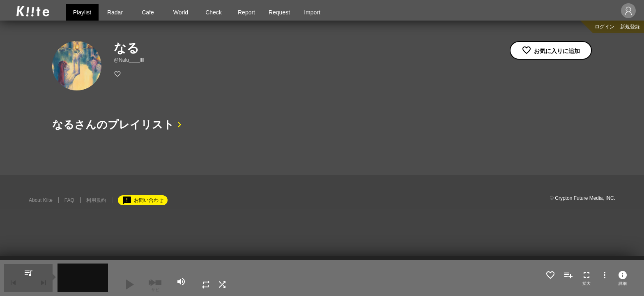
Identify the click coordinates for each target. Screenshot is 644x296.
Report (246, 12)
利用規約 (96, 200)
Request (279, 12)
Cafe (148, 12)
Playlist (82, 12)
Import (312, 12)
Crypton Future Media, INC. (585, 198)
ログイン (605, 27)
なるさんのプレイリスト (113, 125)
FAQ (69, 200)
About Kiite (41, 200)
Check (214, 12)
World (181, 12)
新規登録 (630, 27)
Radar (115, 12)
